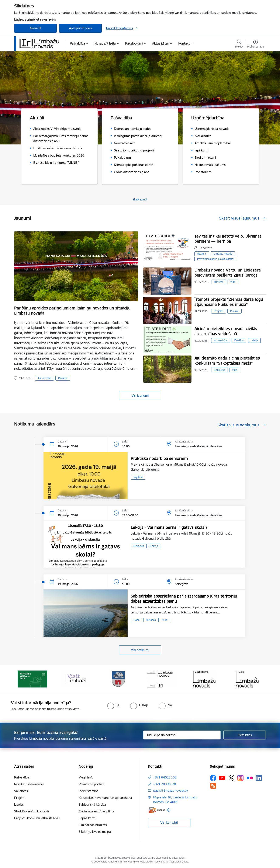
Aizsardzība (44, 378)
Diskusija (139, 546)
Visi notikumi (140, 650)
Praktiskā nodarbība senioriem (159, 458)
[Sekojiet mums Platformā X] (231, 778)
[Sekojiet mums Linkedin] (259, 778)
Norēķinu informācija (29, 784)
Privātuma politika (91, 784)
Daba (136, 620)
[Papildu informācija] (169, 810)
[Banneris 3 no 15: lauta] (118, 679)
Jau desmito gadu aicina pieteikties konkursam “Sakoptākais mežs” (227, 361)
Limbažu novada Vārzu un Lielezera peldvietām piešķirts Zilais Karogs (228, 273)
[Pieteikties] (245, 735)
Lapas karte (87, 818)
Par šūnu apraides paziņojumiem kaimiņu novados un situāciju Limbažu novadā (72, 311)
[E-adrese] (156, 810)
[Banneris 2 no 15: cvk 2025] (76, 679)
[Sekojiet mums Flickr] (250, 778)
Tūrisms (219, 282)
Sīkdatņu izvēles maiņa (95, 832)
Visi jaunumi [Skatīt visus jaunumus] (140, 395)
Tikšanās (151, 620)
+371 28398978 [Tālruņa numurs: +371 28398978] (165, 784)
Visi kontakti (169, 822)
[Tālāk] (256, 679)
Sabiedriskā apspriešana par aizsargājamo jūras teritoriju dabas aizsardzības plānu (184, 599)
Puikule (234, 311)
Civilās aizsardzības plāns (96, 811)
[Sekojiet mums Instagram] (241, 778)
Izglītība (138, 477)
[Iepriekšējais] (24, 679)
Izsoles (19, 804)
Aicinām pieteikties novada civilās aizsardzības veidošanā (226, 331)
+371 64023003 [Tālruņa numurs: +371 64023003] (165, 777)
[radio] (113, 705)
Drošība (63, 378)
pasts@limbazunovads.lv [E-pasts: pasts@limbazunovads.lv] (171, 790)
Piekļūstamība (89, 791)
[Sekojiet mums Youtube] (222, 778)
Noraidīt (36, 28)
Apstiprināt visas (81, 28)
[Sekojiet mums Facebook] (213, 778)
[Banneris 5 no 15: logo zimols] (204, 679)
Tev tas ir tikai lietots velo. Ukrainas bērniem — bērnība (228, 239)
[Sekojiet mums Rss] (213, 786)
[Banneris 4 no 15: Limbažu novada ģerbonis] (162, 679)
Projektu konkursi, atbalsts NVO (37, 818)
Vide (233, 282)
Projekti (219, 311)
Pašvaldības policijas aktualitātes (216, 259)
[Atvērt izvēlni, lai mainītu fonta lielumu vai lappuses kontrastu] (255, 44)
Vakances (21, 791)
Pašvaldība (22, 777)
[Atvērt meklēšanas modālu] (239, 44)
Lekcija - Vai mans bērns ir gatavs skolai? (169, 527)
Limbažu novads (223, 254)
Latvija (254, 340)
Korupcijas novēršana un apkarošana (105, 798)
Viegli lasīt (86, 777)
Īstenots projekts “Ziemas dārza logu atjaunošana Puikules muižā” (229, 302)
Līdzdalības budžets (93, 825)
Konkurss (219, 370)
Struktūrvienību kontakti (32, 811)
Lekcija (154, 546)
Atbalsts (202, 254)
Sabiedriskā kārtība (92, 804)
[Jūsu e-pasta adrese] (182, 735)
